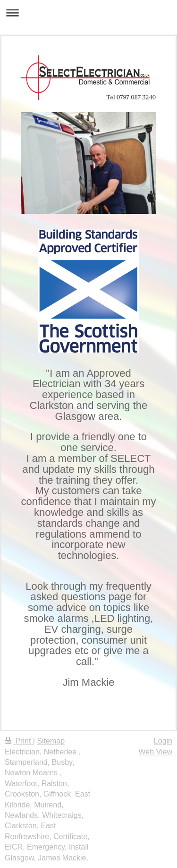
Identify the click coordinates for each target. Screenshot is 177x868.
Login (163, 741)
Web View (156, 752)
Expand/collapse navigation (88, 13)
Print (19, 741)
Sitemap (51, 741)
